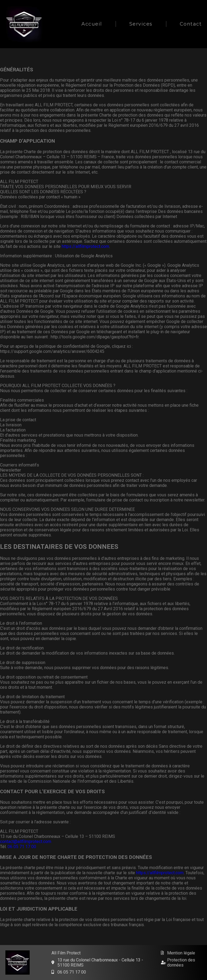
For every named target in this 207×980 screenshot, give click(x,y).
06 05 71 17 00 (22, 847)
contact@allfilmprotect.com (26, 842)
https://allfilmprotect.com (85, 246)
